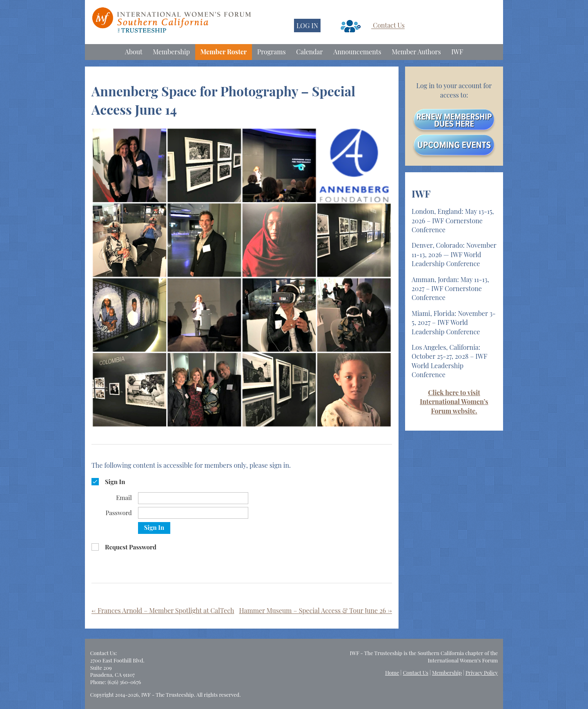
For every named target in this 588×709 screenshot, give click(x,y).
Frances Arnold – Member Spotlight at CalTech (163, 610)
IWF (457, 52)
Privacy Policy (482, 672)
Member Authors (416, 52)
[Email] (193, 498)
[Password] (193, 513)
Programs (272, 52)
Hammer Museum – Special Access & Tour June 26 (315, 610)
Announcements (357, 52)
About (134, 52)
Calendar (309, 52)
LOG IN (307, 26)
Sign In (154, 527)
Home (392, 672)
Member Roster (224, 52)
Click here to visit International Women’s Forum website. (454, 402)
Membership (171, 52)
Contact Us (389, 26)
